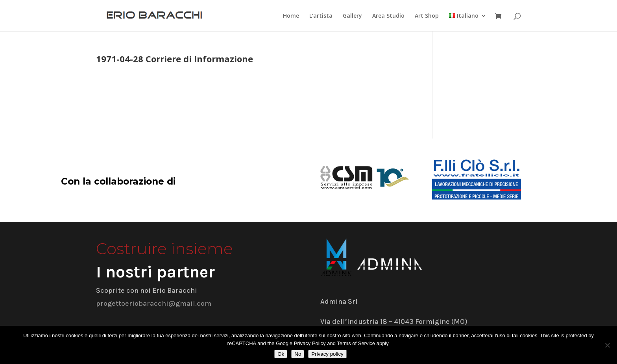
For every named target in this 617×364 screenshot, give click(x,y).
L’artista (321, 16)
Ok (281, 354)
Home (291, 16)
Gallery (352, 16)
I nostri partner (155, 272)
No (298, 354)
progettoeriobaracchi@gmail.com (154, 303)
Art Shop (427, 16)
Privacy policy (327, 354)
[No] (607, 345)
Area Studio (388, 16)
